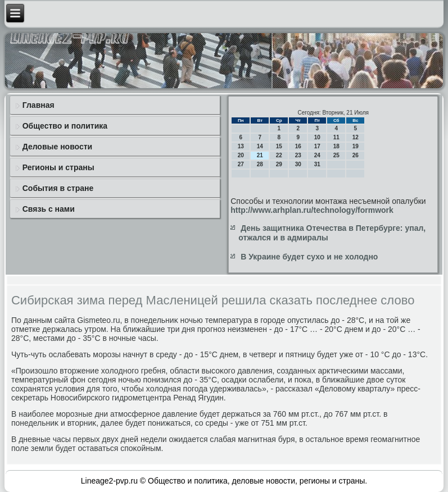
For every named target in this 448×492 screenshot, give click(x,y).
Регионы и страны (58, 167)
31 (317, 164)
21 (260, 155)
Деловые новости (57, 147)
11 (336, 137)
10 (317, 137)
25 (336, 155)
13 (241, 146)
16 (298, 146)
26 (356, 155)
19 (356, 146)
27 (241, 164)
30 (298, 164)
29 (279, 164)
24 (317, 155)
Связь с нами (49, 209)
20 (241, 155)
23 (298, 155)
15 (279, 146)
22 (279, 155)
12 (356, 137)
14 (260, 146)
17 (317, 146)
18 (336, 146)
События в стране (58, 188)
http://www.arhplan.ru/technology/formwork (312, 210)
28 (260, 164)
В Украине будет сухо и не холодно (309, 257)
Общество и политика (65, 126)
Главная (39, 105)
